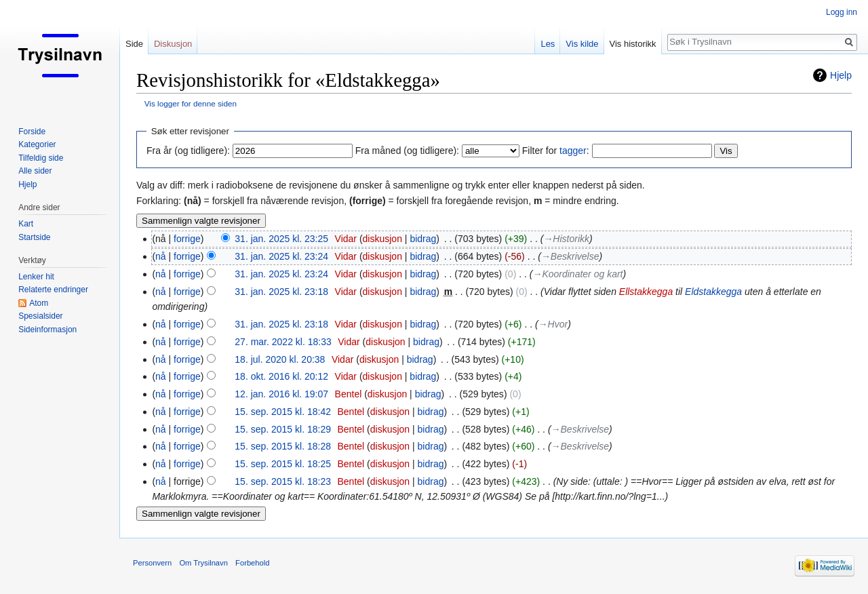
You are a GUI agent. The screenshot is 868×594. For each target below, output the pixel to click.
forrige (187, 239)
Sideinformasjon (47, 330)
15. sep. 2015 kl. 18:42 (283, 412)
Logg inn (842, 12)
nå (161, 256)
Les (548, 44)
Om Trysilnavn (203, 563)
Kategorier (37, 144)
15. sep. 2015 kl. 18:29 (283, 429)
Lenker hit (36, 277)
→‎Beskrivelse (570, 256)
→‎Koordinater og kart (577, 274)
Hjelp (841, 75)
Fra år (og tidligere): (188, 151)
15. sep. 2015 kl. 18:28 (283, 446)
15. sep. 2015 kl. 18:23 (283, 481)
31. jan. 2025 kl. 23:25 (281, 239)
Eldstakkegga (713, 292)
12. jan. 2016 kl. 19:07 (281, 394)
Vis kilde (582, 44)
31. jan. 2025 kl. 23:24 (281, 256)
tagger (573, 151)
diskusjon (382, 239)
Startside (34, 237)
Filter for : (556, 151)
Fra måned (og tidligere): (407, 151)
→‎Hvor (553, 324)
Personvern (152, 563)
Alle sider (35, 171)
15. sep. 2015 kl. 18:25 (283, 464)
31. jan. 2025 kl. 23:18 (281, 292)
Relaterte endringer (53, 290)
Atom (39, 303)
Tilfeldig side (41, 158)
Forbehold (252, 563)
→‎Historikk (566, 239)
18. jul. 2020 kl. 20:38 (280, 359)
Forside (32, 132)
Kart (26, 224)
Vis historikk (633, 44)
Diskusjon (173, 44)
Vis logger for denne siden (191, 103)
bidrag (423, 239)
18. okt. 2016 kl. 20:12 (281, 376)
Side (134, 44)
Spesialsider (40, 316)
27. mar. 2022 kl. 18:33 (283, 342)
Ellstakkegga (646, 292)
